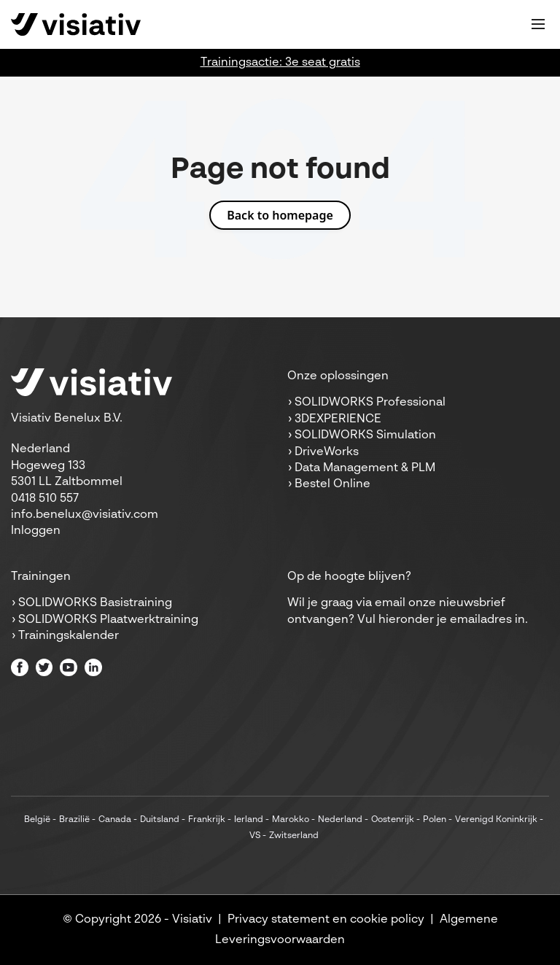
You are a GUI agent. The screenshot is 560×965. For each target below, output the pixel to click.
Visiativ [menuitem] (192, 920)
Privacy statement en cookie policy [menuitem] (326, 920)
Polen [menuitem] (435, 820)
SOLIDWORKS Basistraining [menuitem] (95, 603)
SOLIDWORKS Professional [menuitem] (370, 403)
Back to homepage (280, 215)
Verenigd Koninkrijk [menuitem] (496, 820)
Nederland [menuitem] (340, 820)
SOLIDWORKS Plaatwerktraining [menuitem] (108, 620)
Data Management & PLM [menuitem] (365, 468)
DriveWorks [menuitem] (327, 452)
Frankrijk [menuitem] (207, 820)
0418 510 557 (45, 499)
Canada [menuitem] (115, 820)
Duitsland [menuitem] (160, 820)
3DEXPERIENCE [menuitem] (338, 419)
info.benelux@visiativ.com (85, 515)
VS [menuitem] (255, 836)
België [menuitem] (37, 820)
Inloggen (36, 531)
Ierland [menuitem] (249, 820)
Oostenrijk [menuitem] (393, 820)
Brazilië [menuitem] (74, 820)
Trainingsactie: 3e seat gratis (280, 63)
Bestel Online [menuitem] (332, 484)
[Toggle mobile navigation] (538, 24)
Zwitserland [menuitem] (294, 836)
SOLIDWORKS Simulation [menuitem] (365, 435)
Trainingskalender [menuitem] (69, 636)
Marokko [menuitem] (291, 820)
